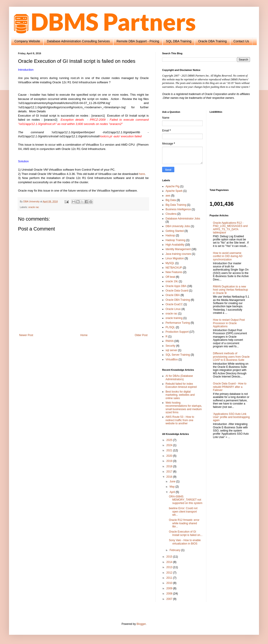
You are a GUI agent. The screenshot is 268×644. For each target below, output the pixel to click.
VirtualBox (172, 359)
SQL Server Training (178, 355)
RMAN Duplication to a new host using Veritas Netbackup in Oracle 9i (231, 290)
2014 (170, 562)
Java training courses (178, 254)
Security (170, 346)
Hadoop (170, 235)
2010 (170, 583)
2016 (170, 477)
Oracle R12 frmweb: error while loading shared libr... (184, 523)
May (173, 487)
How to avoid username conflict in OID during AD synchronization (228, 256)
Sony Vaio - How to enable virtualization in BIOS (185, 542)
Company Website (27, 41)
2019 (170, 461)
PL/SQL (170, 327)
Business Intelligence (178, 209)
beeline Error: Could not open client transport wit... (183, 512)
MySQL (170, 263)
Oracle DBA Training (212, 41)
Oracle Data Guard (177, 291)
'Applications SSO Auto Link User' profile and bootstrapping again (231, 417)
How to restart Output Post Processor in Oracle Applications (229, 323)
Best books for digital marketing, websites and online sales (180, 395)
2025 (170, 440)
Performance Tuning (178, 323)
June (173, 481)
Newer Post (26, 335)
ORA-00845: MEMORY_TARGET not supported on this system (186, 500)
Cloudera (171, 214)
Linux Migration (175, 258)
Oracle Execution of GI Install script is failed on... (186, 533)
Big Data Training (176, 205)
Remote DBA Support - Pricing (138, 41)
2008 (170, 594)
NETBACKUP (174, 268)
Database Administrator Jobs (183, 219)
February (175, 550)
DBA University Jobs (178, 226)
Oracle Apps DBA (176, 286)
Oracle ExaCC (174, 304)
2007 (170, 599)
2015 (170, 557)
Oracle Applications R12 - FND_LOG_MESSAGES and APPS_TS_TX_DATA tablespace (230, 228)
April (173, 492)
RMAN (169, 341)
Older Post (141, 335)
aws (168, 196)
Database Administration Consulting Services (78, 41)
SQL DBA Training (179, 41)
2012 (170, 573)
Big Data (171, 200)
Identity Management (178, 249)
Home (84, 335)
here (142, 174)
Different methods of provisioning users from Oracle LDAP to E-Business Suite (231, 357)
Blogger (141, 624)
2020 (170, 456)
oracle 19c (172, 281)
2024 (170, 445)
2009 (170, 588)
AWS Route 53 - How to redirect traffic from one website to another (180, 420)
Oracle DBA (173, 295)
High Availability (175, 245)
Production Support (177, 332)
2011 (170, 578)
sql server (171, 350)
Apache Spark (174, 191)
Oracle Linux (173, 309)
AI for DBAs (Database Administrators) (179, 377)
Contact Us (241, 41)
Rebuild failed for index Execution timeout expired (181, 385)
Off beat (170, 277)
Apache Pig (172, 186)
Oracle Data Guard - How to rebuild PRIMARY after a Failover (230, 387)
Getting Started (175, 231)
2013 (170, 567)
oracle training (174, 318)
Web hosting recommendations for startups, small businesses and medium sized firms (184, 408)
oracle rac (34, 207)
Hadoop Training (175, 240)
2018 (170, 466)
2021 (170, 450)
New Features (174, 272)
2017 (170, 472)
